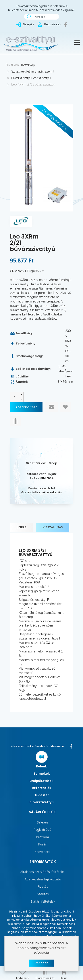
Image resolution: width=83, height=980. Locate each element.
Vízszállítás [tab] (53, 527)
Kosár (42, 844)
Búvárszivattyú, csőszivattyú (31, 78)
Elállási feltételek (43, 901)
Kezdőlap (28, 65)
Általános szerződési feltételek (43, 872)
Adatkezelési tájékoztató (43, 879)
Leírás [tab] (21, 527)
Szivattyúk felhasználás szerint (33, 71)
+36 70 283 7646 (42, 478)
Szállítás (43, 894)
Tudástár (42, 795)
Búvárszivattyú (41, 802)
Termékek (42, 773)
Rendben (41, 964)
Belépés (42, 822)
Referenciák (42, 788)
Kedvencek (42, 852)
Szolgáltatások (41, 781)
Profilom (42, 837)
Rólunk (41, 766)
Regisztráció (42, 829)
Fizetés (43, 886)
